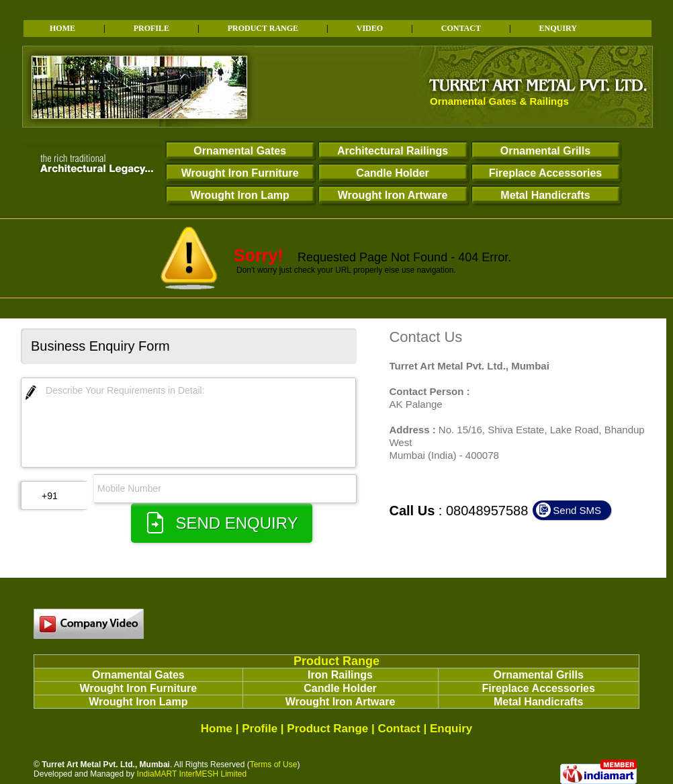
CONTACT (461, 28)
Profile (260, 729)
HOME (62, 28)
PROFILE (151, 28)
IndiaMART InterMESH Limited (192, 774)
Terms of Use (274, 765)
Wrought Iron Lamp (240, 195)
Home (217, 729)
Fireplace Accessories (545, 173)
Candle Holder (392, 173)
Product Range (336, 661)
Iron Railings (340, 675)
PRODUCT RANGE (263, 28)
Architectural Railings (393, 151)
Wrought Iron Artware (393, 195)
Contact (399, 729)
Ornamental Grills (545, 151)
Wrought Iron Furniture (240, 173)
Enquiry (451, 729)
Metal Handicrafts (545, 195)
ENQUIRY (558, 28)
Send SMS (577, 510)
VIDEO (370, 28)
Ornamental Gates (240, 151)
